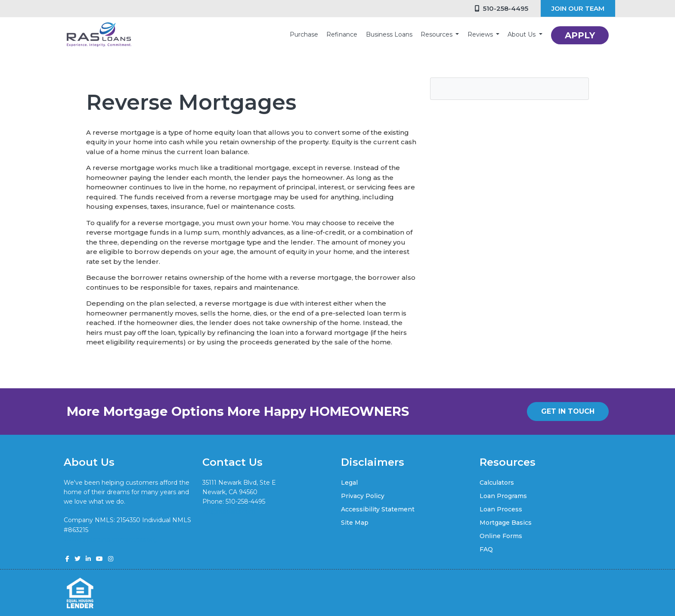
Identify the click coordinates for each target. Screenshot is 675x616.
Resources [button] (437, 34)
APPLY (580, 35)
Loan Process (501, 509)
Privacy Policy (363, 496)
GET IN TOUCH (568, 411)
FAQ (486, 549)
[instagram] (111, 559)
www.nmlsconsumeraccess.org (110, 539)
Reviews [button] (481, 34)
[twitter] (77, 559)
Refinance (342, 34)
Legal (349, 483)
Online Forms (501, 536)
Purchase (304, 34)
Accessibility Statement (378, 509)
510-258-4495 (502, 8)
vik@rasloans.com (229, 511)
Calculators (497, 483)
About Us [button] (522, 34)
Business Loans (389, 34)
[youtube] (99, 559)
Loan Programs (503, 496)
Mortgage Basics (506, 523)
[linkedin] (88, 559)
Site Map (355, 523)
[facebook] (67, 559)
